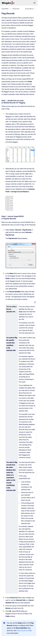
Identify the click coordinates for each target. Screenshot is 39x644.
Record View (16, 9)
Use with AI (30, 9)
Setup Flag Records (23, 631)
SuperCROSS (5, 9)
